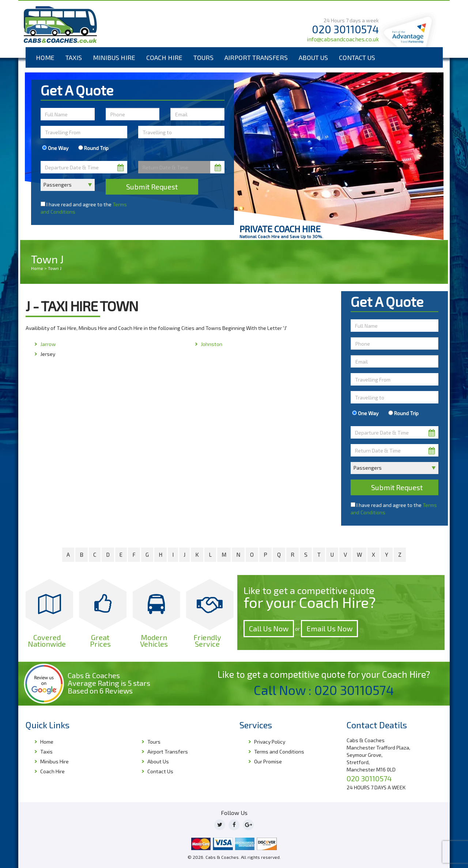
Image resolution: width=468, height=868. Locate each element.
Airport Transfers (256, 57)
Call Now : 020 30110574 (324, 690)
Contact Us (357, 57)
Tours (203, 57)
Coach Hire (164, 57)
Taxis (74, 57)
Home (45, 57)
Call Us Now (269, 628)
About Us (313, 57)
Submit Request (152, 187)
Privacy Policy (270, 742)
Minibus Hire (114, 57)
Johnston (212, 344)
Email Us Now (329, 628)
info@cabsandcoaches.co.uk (343, 39)
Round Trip (93, 148)
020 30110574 (345, 29)
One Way (55, 148)
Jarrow (48, 344)
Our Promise (268, 761)
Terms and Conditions (279, 751)
